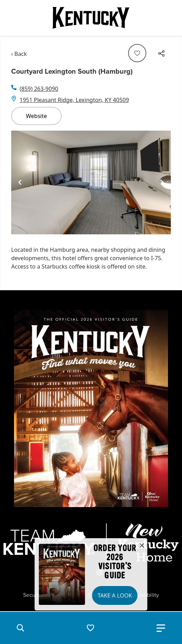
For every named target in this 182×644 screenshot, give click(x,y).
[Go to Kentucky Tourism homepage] (91, 18)
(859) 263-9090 (39, 89)
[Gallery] (91, 182)
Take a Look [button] (115, 595)
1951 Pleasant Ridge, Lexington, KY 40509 (74, 100)
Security (33, 595)
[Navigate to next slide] (162, 182)
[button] (20, 628)
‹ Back (19, 54)
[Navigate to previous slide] (20, 182)
